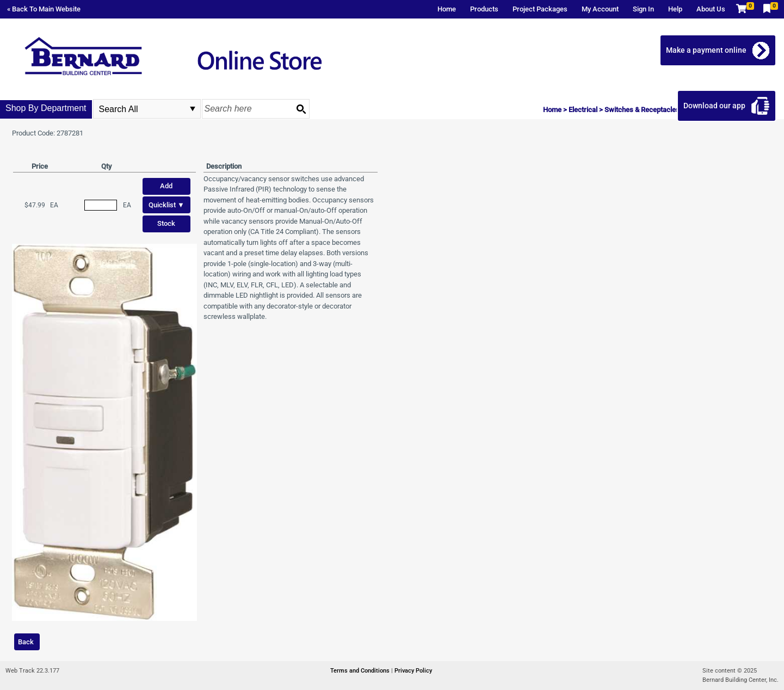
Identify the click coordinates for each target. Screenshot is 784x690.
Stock (166, 223)
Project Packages (540, 9)
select (193, 109)
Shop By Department (46, 108)
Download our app (714, 106)
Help (675, 9)
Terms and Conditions (361, 671)
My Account (600, 9)
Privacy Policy (413, 671)
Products (484, 9)
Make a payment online (706, 50)
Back (26, 642)
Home (447, 9)
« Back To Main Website (44, 9)
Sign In (643, 9)
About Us (711, 9)
